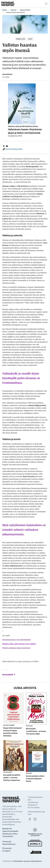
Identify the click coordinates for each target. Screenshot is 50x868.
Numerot (13, 10)
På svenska (7, 848)
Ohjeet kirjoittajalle (10, 831)
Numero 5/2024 (25, 10)
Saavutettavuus (9, 844)
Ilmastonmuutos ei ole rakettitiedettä (16, 640)
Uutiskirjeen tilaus (10, 834)
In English (6, 851)
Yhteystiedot (8, 836)
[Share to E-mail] (7, 146)
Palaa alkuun (9, 675)
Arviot (30, 39)
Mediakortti (7, 829)
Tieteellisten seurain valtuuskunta (28, 861)
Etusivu (5, 10)
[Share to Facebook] (4, 146)
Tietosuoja (7, 842)
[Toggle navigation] (46, 4)
